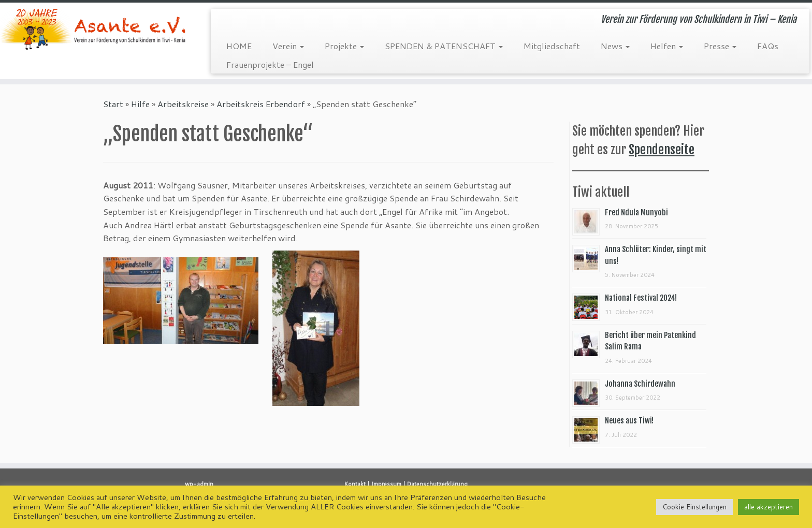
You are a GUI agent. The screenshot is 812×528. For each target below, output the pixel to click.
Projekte (344, 46)
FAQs (768, 46)
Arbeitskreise (183, 104)
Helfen (667, 46)
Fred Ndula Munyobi (636, 212)
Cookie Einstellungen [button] (694, 507)
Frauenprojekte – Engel (270, 64)
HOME (239, 46)
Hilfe (140, 104)
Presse (720, 46)
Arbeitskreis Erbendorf (261, 104)
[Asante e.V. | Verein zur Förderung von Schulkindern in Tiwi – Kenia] (94, 29)
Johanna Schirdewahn (640, 384)
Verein (288, 46)
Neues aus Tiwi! (629, 421)
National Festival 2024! (641, 298)
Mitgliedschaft (552, 46)
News (615, 46)
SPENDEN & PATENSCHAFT (444, 46)
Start (113, 104)
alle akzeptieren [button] (769, 507)
